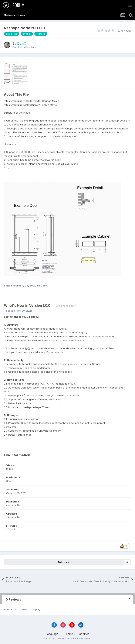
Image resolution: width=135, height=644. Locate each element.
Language (53, 634)
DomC (22, 43)
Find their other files (24, 47)
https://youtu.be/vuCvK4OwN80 (23, 101)
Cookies (84, 634)
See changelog (66, 306)
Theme (70, 634)
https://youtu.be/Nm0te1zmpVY (22, 105)
